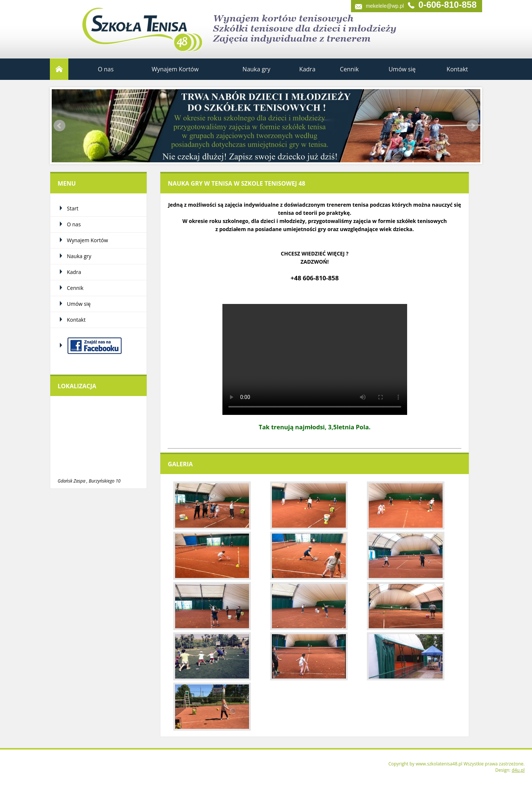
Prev (59, 126)
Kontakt (457, 69)
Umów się (402, 69)
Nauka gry (256, 69)
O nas (106, 69)
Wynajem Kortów (175, 69)
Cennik (349, 69)
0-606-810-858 (448, 6)
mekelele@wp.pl (385, 6)
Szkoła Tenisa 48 (124, 26)
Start (59, 69)
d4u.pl (518, 770)
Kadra (307, 69)
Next (473, 126)
